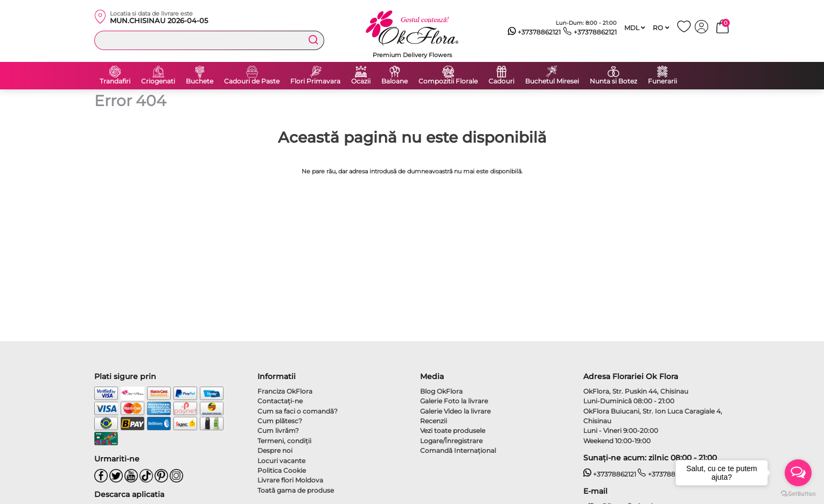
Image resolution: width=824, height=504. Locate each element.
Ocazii (361, 81)
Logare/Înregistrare (451, 441)
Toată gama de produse (296, 490)
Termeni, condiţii (284, 441)
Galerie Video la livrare (455, 411)
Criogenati (158, 81)
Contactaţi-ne (280, 401)
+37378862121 (535, 32)
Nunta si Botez (613, 81)
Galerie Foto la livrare (454, 401)
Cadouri (501, 81)
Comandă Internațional (458, 450)
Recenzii (434, 421)
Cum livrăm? (278, 430)
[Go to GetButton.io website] (798, 493)
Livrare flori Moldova (290, 480)
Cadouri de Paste (252, 81)
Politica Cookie (282, 470)
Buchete (200, 81)
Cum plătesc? (280, 421)
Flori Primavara (315, 81)
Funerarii (662, 81)
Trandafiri (115, 81)
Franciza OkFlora (285, 391)
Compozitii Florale (448, 81)
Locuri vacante (281, 461)
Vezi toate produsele (453, 430)
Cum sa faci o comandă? (298, 411)
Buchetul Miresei (552, 81)
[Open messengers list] (798, 473)
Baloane (394, 81)
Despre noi (275, 450)
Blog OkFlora (441, 391)
